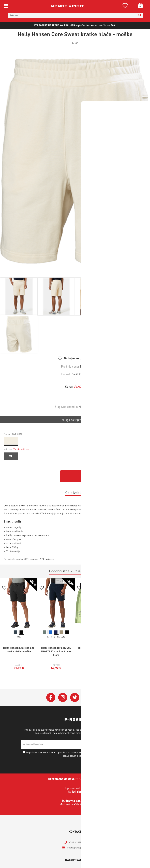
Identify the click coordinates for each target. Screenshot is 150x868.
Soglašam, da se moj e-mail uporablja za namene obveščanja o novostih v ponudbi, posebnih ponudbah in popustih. (77, 754)
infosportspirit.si (77, 847)
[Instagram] (63, 697)
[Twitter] (75, 697)
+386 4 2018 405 (77, 842)
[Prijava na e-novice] (125, 744)
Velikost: (17, 449)
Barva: (13, 434)
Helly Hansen (87, 407)
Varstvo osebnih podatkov (100, 733)
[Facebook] (51, 697)
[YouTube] (87, 697)
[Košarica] (139, 5)
